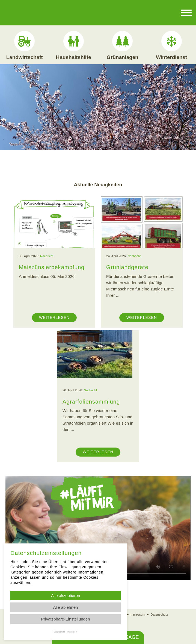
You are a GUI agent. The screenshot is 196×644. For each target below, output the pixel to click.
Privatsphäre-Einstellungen (65, 619)
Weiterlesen (54, 317)
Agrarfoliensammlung (92, 401)
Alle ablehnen (66, 607)
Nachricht (47, 256)
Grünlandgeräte (128, 267)
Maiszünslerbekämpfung (52, 267)
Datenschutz (160, 614)
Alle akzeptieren (66, 596)
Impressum (137, 614)
